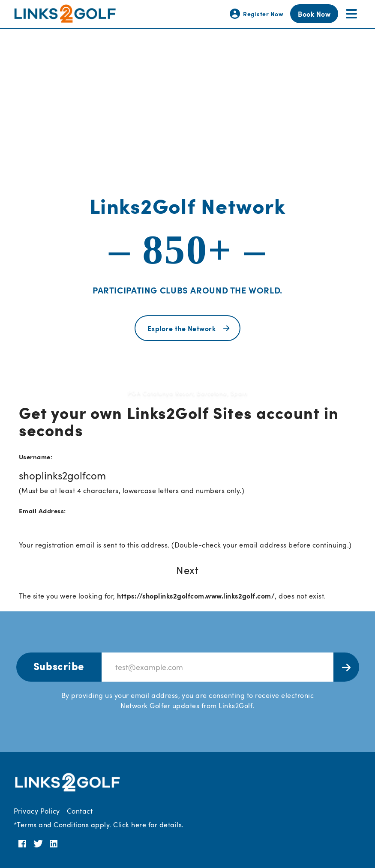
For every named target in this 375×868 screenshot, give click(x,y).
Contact (80, 811)
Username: (36, 456)
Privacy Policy (37, 811)
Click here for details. (148, 825)
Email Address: (42, 510)
